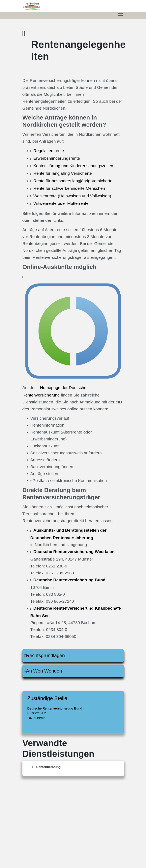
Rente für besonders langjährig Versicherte (73, 181)
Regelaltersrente (49, 151)
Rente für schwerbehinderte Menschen (69, 188)
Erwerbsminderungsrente (57, 158)
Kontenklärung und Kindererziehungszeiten (73, 166)
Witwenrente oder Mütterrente (61, 203)
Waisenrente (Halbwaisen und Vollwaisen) (72, 196)
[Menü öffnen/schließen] (120, 15)
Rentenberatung (49, 767)
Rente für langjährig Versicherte (63, 173)
